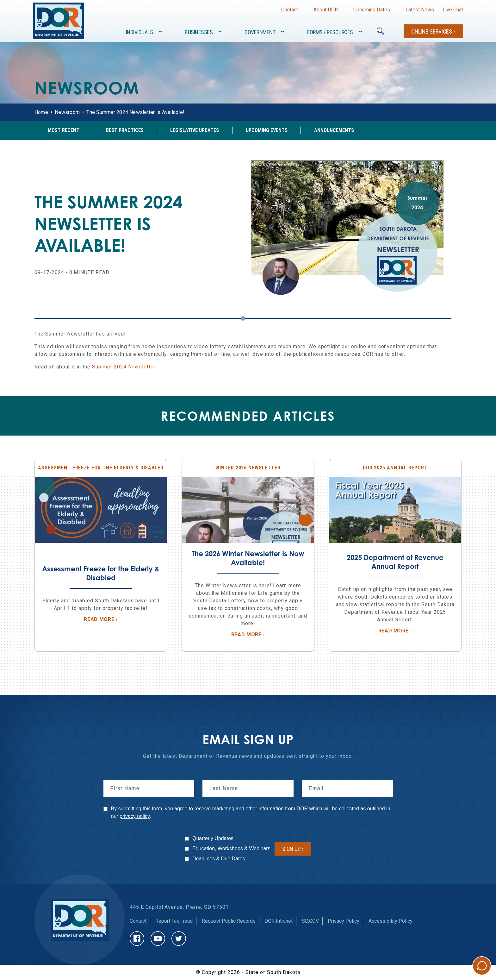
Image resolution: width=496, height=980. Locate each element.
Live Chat (453, 10)
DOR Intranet (279, 921)
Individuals (139, 32)
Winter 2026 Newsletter (248, 468)
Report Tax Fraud (174, 921)
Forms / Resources (330, 32)
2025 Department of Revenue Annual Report (395, 562)
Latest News (420, 10)
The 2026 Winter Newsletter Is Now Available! (248, 558)
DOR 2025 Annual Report (395, 468)
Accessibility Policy (391, 921)
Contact (290, 10)
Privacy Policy (344, 921)
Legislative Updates (195, 130)
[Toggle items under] (161, 32)
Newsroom (67, 112)
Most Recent (64, 130)
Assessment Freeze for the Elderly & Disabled (101, 468)
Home (41, 112)
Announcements (334, 130)
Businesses (199, 32)
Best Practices (125, 130)
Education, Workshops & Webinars (231, 848)
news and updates (262, 756)
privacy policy (135, 816)
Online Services (432, 31)
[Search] (381, 31)
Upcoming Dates (372, 10)
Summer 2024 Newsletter (124, 367)
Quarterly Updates (213, 838)
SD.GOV (310, 921)
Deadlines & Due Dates (219, 859)
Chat (482, 966)
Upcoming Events (267, 130)
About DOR (326, 10)
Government (260, 32)
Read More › (122, 619)
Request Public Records (229, 921)
